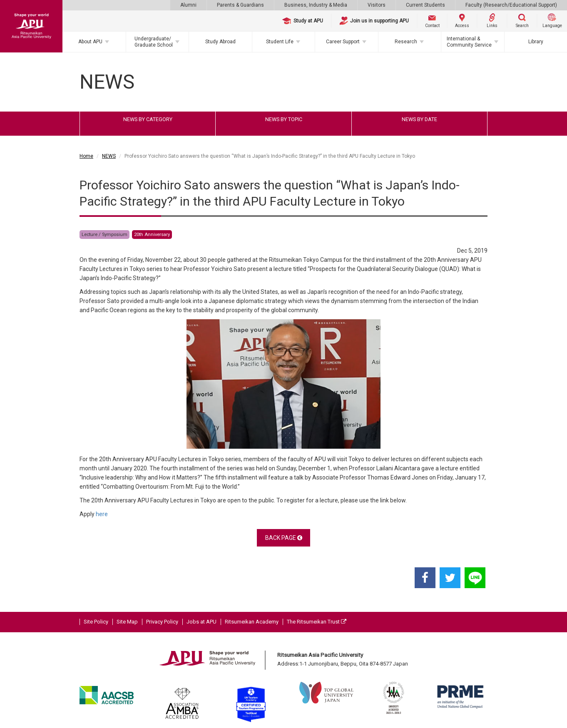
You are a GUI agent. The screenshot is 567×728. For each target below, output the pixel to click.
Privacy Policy (162, 622)
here (102, 514)
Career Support (343, 42)
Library (536, 42)
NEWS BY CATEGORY (148, 119)
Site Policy (96, 622)
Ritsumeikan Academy (252, 622)
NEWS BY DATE (419, 119)
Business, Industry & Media (316, 5)
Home (86, 156)
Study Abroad (220, 42)
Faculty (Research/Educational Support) (511, 5)
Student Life (280, 42)
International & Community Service (469, 42)
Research (406, 42)
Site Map (127, 622)
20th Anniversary (152, 235)
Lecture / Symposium (104, 235)
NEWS (109, 156)
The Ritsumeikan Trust (317, 622)
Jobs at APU (201, 622)
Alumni (188, 5)
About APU (90, 42)
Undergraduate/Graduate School (154, 42)
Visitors (377, 5)
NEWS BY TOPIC (284, 119)
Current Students (425, 5)
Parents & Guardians (240, 5)
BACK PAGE (284, 538)
